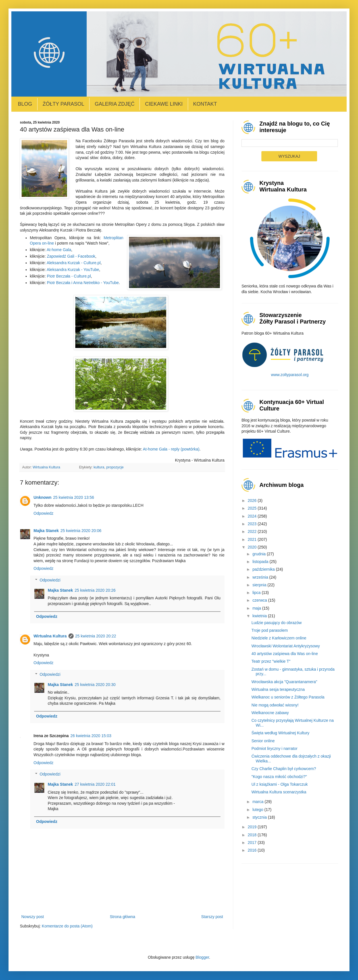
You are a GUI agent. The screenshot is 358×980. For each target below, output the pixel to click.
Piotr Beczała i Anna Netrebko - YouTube (83, 283)
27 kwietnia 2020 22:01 (95, 784)
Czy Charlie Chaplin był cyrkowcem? (284, 769)
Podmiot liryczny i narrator (274, 748)
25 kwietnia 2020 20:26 (95, 590)
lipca (257, 593)
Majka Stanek (46, 531)
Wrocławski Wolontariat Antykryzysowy (286, 646)
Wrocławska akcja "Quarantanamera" (284, 682)
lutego (258, 810)
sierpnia (260, 585)
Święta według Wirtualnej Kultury (280, 733)
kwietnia (260, 616)
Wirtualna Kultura (50, 636)
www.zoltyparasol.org (290, 375)
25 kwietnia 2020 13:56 (74, 497)
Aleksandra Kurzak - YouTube (73, 270)
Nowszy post (33, 917)
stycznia (260, 817)
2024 (253, 516)
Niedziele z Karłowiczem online (279, 638)
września (261, 577)
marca (258, 802)
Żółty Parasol (63, 104)
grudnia (260, 554)
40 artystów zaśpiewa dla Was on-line (285, 654)
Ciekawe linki (164, 104)
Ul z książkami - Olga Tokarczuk (280, 784)
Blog (25, 104)
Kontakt (205, 104)
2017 (253, 843)
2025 (253, 508)
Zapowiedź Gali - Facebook (71, 256)
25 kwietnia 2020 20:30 (95, 685)
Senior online (263, 741)
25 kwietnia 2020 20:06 (81, 531)
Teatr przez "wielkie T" (271, 661)
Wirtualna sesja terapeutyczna (278, 689)
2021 (253, 539)
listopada (261, 562)
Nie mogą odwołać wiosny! (275, 705)
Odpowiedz (43, 513)
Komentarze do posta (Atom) (67, 926)
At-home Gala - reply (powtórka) (171, 449)
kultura (99, 467)
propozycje (115, 467)
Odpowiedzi (50, 580)
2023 (253, 524)
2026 (253, 501)
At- (49, 250)
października (264, 569)
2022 (253, 531)
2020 (253, 547)
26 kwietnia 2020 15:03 (91, 736)
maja (257, 608)
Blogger (202, 957)
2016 (253, 850)
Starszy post (212, 917)
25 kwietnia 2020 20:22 (96, 636)
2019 (253, 827)
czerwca (260, 600)
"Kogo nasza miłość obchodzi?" (279, 777)
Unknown (42, 497)
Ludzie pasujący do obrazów (277, 623)
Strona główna (122, 917)
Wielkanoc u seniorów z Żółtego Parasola (288, 697)
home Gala (61, 250)
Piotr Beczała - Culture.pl (69, 276)
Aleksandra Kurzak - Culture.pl (74, 263)
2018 (253, 835)
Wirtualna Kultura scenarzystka (279, 792)
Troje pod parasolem (270, 630)
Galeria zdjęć (115, 104)
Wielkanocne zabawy (270, 713)
